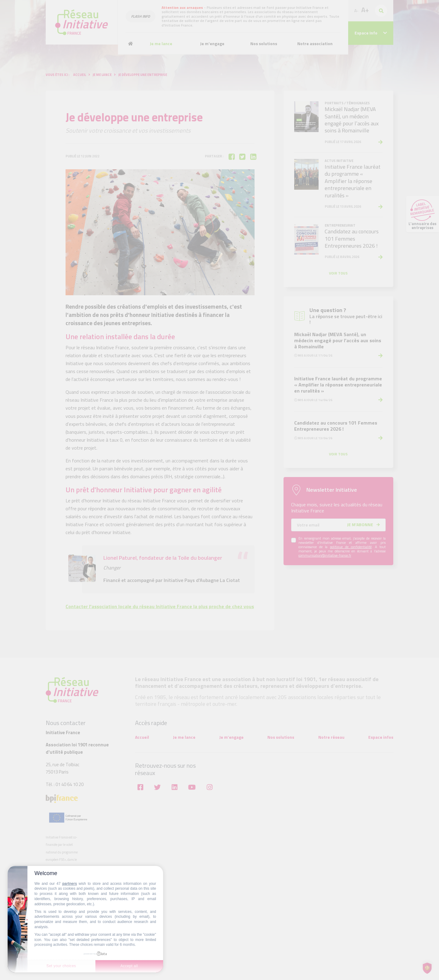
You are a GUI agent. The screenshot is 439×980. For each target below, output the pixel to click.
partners (70, 884)
